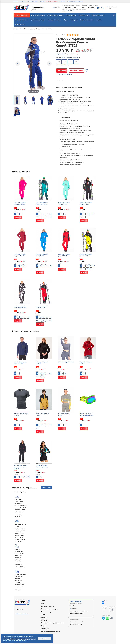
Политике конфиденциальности (22, 639)
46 (70, 62)
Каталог (16, 1)
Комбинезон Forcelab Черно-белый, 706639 (20, 307)
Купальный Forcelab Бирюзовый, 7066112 (42, 466)
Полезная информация (49, 609)
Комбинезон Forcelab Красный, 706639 (64, 255)
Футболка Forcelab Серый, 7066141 (21, 414)
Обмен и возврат (47, 612)
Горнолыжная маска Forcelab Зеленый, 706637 (87, 414)
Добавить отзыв (46, 487)
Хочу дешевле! (60, 54)
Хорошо (44, 639)
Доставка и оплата (33, 1)
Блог (42, 603)
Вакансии (44, 617)
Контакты (62, 1)
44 (65, 62)
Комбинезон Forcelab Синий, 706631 (42, 255)
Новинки (23, 1)
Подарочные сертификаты (75, 1)
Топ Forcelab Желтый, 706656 (64, 414)
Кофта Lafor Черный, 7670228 (42, 363)
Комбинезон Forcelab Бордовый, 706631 (20, 255)
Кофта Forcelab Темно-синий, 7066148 (20, 363)
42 (59, 62)
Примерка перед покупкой (64, 74)
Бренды (43, 614)
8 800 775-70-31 (88, 8)
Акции (42, 1)
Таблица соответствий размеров (71, 58)
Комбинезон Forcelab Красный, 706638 (42, 307)
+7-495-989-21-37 (69, 8)
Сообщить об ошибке (22, 614)
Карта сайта (45, 628)
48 (76, 62)
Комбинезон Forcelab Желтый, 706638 (86, 255)
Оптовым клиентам (52, 1)
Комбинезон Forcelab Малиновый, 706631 (20, 203)
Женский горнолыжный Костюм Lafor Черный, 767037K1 (20, 467)
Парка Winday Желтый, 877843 (42, 414)
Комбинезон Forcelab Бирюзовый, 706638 (42, 203)
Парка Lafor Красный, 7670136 (86, 363)
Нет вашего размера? (62, 65)
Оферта (43, 626)
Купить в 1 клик (76, 70)
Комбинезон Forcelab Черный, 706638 (86, 203)
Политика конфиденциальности (52, 623)
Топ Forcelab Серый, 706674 (66, 362)
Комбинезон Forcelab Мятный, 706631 (64, 203)
